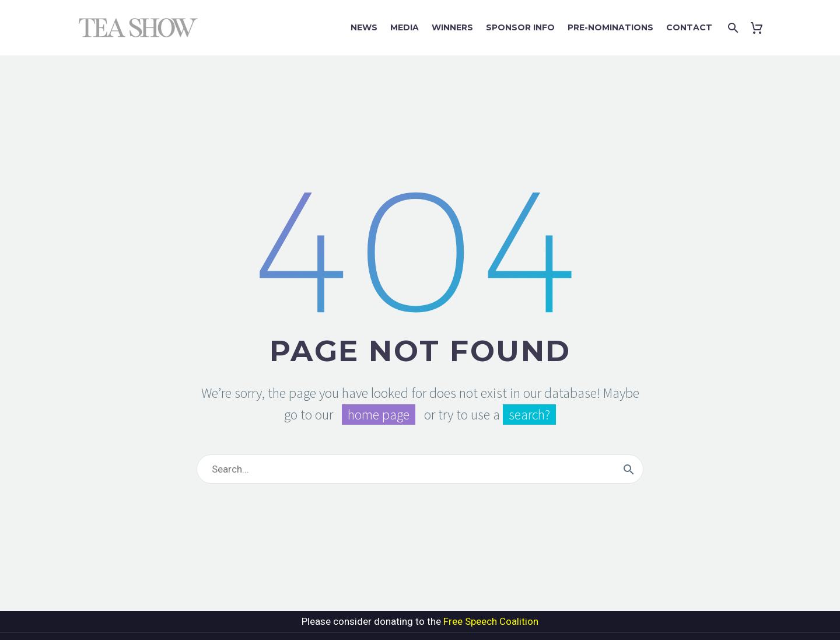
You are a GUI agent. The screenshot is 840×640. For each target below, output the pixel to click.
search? (529, 415)
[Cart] (759, 28)
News (364, 27)
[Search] (732, 28)
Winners (452, 27)
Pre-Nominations (610, 27)
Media (405, 27)
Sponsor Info (520, 27)
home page (379, 415)
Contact (689, 27)
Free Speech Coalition (491, 621)
